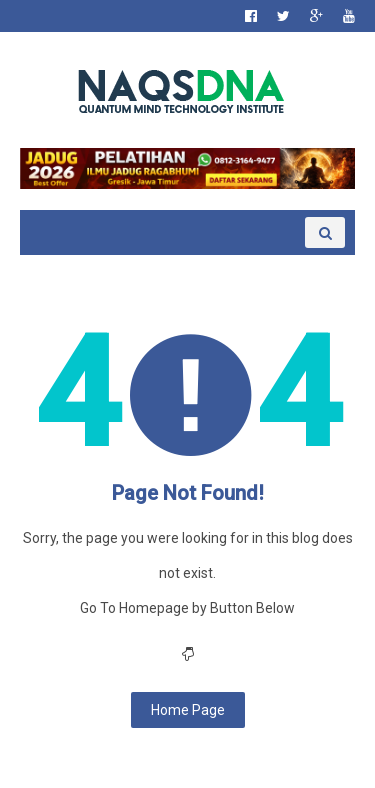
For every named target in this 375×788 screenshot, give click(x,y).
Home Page (188, 710)
